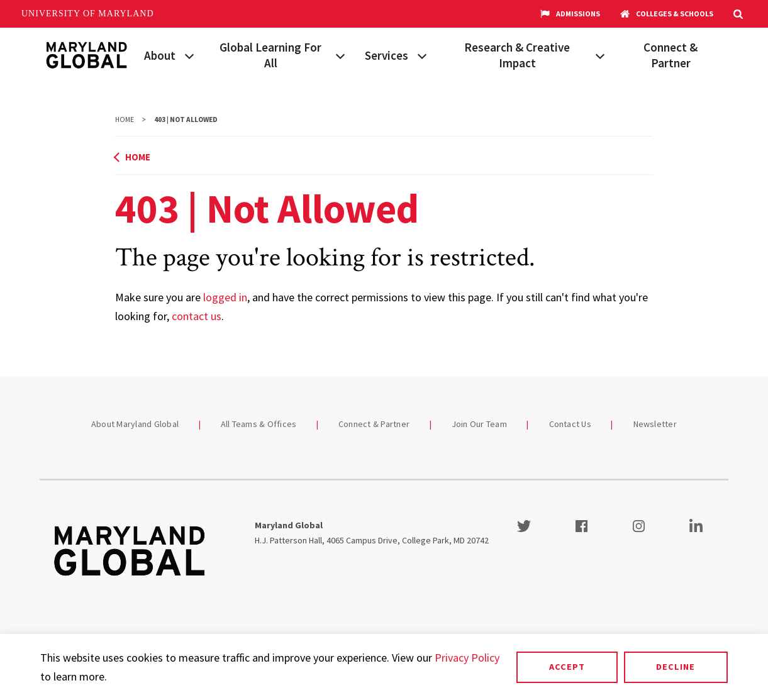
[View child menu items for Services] (422, 55)
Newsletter (655, 424)
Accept (567, 667)
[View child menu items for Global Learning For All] (340, 55)
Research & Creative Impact (517, 55)
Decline (676, 667)
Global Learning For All (270, 55)
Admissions (570, 14)
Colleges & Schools (667, 14)
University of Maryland (88, 14)
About (160, 55)
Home (125, 119)
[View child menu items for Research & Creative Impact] (600, 55)
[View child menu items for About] (189, 55)
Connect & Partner (671, 55)
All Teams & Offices (259, 424)
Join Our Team (479, 424)
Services (387, 55)
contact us (197, 316)
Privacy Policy (467, 658)
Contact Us (570, 424)
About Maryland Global (135, 424)
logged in (225, 297)
